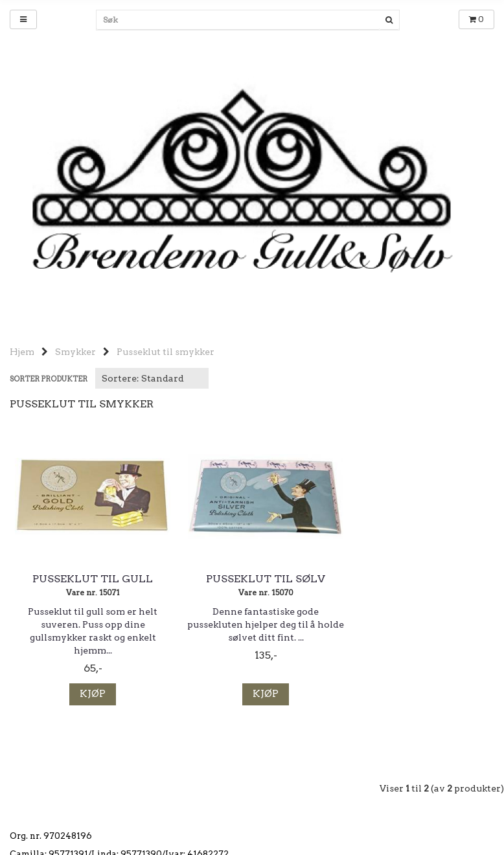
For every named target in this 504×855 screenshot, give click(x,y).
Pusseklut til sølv (252, 579)
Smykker (75, 352)
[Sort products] (152, 378)
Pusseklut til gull (88, 579)
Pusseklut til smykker (166, 352)
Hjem (22, 352)
